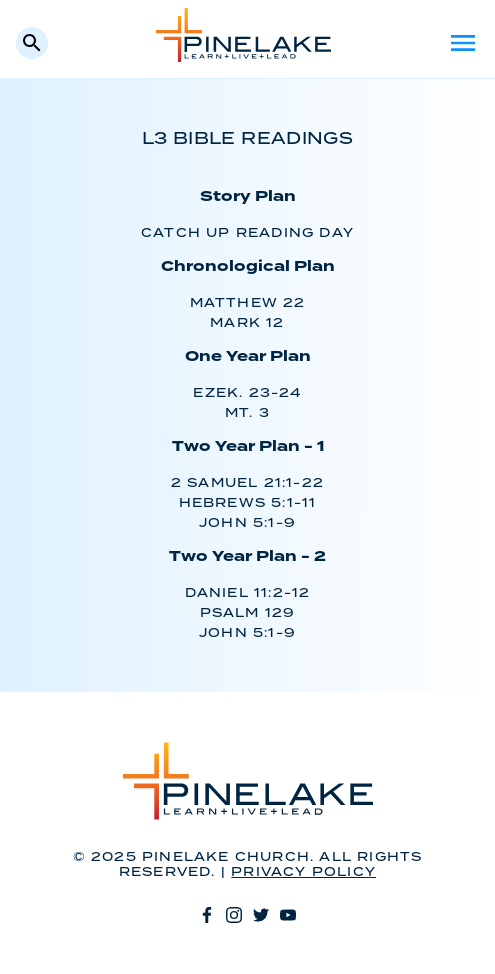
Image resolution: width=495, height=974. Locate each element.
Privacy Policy (303, 872)
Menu (463, 43)
